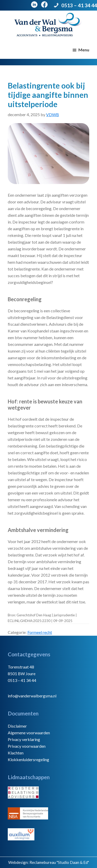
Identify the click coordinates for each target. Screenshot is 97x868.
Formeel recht (40, 632)
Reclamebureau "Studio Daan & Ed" (59, 862)
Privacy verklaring (24, 739)
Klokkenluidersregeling (28, 759)
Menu (84, 50)
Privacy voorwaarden (27, 746)
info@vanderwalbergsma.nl (32, 696)
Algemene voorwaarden (29, 733)
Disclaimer (17, 726)
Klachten (16, 753)
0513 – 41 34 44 (79, 5)
